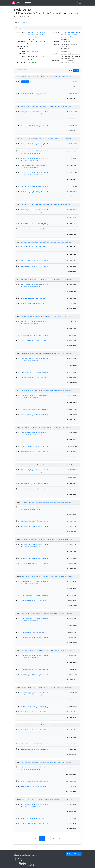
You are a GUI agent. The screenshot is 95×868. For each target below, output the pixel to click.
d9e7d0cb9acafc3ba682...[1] (33, 249)
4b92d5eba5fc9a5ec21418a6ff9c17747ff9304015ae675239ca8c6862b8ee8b (47, 576)
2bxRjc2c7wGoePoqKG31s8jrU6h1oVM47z (35, 112)
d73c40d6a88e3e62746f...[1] (33, 509)
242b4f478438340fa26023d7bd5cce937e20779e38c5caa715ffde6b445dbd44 (46, 279)
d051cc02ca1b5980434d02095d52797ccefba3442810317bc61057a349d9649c (47, 614)
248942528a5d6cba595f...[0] (33, 361)
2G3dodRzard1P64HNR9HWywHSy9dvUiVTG (35, 767)
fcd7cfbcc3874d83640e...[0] (33, 695)
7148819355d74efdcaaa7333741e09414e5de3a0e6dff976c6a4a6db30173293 (47, 688)
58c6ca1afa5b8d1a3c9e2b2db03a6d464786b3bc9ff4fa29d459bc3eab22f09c (46, 316)
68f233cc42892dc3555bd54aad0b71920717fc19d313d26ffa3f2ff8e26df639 (46, 77)
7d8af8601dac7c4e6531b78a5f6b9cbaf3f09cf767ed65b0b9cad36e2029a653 (47, 428)
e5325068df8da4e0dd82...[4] (33, 168)
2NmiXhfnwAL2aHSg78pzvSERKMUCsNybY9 (35, 396)
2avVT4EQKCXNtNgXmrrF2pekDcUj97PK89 (35, 433)
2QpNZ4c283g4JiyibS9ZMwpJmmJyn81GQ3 (35, 470)
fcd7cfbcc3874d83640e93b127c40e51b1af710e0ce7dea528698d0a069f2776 (47, 651)
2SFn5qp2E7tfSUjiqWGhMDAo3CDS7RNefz (35, 544)
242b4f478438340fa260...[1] (33, 472)
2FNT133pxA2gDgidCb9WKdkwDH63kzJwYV (35, 618)
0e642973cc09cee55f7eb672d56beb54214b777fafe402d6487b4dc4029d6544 (47, 725)
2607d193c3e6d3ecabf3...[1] (33, 806)
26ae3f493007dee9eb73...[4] (33, 175)
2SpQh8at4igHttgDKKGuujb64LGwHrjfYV (35, 693)
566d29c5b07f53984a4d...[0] (33, 769)
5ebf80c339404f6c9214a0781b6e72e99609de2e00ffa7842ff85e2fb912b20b (47, 762)
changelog (30, 865)
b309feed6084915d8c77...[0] (33, 323)
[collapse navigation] (80, 3)
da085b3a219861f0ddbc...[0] (33, 286)
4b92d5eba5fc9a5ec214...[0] (33, 621)
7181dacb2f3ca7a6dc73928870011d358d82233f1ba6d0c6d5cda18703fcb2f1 (46, 139)
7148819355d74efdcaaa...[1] (33, 732)
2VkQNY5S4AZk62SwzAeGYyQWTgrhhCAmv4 (35, 247)
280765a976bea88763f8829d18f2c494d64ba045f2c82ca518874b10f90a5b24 (46, 353)
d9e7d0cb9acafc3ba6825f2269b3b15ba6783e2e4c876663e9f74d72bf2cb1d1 (46, 205)
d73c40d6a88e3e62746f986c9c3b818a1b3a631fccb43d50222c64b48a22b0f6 (47, 465)
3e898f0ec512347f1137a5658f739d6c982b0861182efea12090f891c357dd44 (47, 799)
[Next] (59, 839)
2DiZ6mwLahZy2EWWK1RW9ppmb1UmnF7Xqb (35, 284)
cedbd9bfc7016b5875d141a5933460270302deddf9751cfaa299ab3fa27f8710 (71, 35)
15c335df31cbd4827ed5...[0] (33, 583)
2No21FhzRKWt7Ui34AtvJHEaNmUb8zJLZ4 (35, 507)
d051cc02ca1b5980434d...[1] (33, 658)
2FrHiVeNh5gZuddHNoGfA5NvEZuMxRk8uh (35, 804)
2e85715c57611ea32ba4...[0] (33, 160)
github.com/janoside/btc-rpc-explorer (25, 855)
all (78, 70)
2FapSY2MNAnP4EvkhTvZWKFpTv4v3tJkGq (35, 656)
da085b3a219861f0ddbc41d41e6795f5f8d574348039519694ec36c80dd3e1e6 (46, 242)
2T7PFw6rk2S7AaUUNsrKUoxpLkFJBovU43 (35, 321)
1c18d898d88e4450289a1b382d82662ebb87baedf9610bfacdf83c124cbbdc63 (46, 391)
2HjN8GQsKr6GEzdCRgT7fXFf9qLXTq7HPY (35, 173)
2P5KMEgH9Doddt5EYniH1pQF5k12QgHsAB (35, 581)
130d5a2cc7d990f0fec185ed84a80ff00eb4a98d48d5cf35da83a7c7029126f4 (46, 107)
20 (74, 70)
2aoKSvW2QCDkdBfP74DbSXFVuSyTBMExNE (35, 151)
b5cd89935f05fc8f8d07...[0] (33, 114)
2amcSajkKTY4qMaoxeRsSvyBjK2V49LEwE (35, 358)
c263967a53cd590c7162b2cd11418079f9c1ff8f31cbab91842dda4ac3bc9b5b (37, 35)
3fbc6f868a (23, 863)
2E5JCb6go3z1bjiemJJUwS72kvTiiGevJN (35, 210)
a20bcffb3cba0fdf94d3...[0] (33, 212)
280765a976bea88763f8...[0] (33, 398)
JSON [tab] (25, 22)
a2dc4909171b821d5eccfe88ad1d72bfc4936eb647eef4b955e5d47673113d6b (47, 539)
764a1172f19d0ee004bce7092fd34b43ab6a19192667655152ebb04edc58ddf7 (47, 502)
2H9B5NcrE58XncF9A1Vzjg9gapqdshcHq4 (35, 158)
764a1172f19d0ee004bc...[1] (33, 546)
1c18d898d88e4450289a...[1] (33, 435)
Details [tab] (18, 22)
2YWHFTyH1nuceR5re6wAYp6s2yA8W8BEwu (35, 730)
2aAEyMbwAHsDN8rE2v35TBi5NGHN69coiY (35, 165)
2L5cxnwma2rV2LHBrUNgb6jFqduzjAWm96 (35, 144)
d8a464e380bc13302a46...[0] (33, 146)
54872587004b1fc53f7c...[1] (33, 153)
